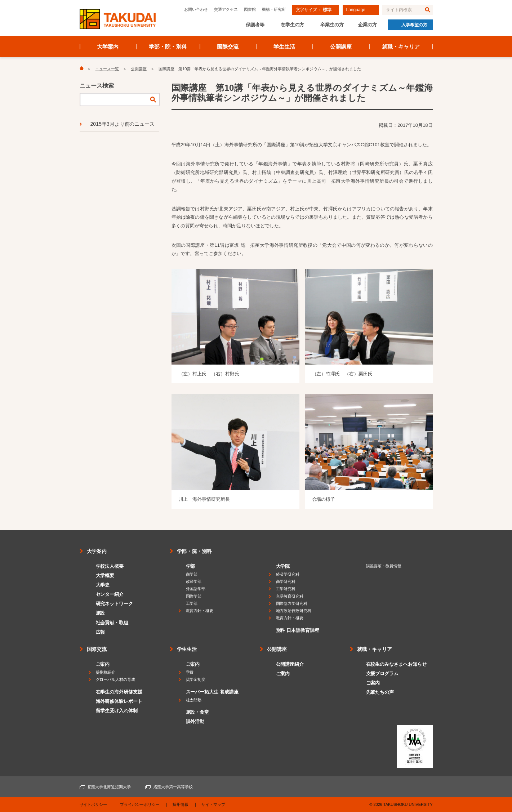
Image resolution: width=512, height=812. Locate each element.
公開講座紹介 (290, 664)
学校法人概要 (110, 566)
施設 (101, 613)
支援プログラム (382, 673)
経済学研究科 (288, 574)
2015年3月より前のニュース (123, 124)
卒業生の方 (332, 25)
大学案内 (108, 47)
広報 (101, 632)
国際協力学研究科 (292, 603)
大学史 (103, 585)
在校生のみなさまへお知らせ (397, 664)
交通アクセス (226, 9)
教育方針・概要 (200, 611)
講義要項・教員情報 (384, 566)
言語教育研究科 (290, 596)
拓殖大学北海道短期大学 (109, 787)
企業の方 (368, 25)
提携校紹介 (106, 672)
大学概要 (105, 575)
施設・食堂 (198, 712)
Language (356, 10)
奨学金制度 (196, 679)
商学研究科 (286, 581)
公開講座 (341, 47)
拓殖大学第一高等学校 (173, 787)
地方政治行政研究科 (294, 611)
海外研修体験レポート (119, 701)
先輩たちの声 (380, 692)
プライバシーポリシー (140, 804)
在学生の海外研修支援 (119, 692)
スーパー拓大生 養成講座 (212, 692)
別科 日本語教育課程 (298, 630)
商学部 (192, 574)
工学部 (192, 603)
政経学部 (194, 581)
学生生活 (284, 47)
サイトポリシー (94, 804)
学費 (190, 672)
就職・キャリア (401, 47)
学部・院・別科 (168, 47)
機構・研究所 (274, 9)
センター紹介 (110, 594)
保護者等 (255, 25)
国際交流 (228, 47)
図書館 (250, 9)
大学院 (283, 566)
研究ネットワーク (115, 604)
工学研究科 (286, 589)
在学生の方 (292, 25)
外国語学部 (196, 589)
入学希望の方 (414, 25)
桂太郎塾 (194, 700)
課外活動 (195, 721)
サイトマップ (213, 804)
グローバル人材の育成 (116, 679)
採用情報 (181, 804)
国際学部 (194, 596)
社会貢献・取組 (112, 623)
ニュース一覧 (107, 69)
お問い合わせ (196, 9)
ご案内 (103, 664)
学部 (191, 566)
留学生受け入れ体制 (117, 711)
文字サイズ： (314, 10)
